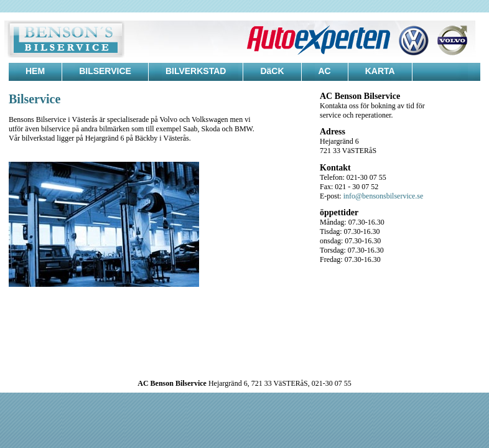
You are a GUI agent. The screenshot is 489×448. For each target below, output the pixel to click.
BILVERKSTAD (196, 71)
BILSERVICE (105, 71)
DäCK (272, 71)
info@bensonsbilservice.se (384, 196)
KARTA (380, 71)
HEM (35, 71)
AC (325, 71)
